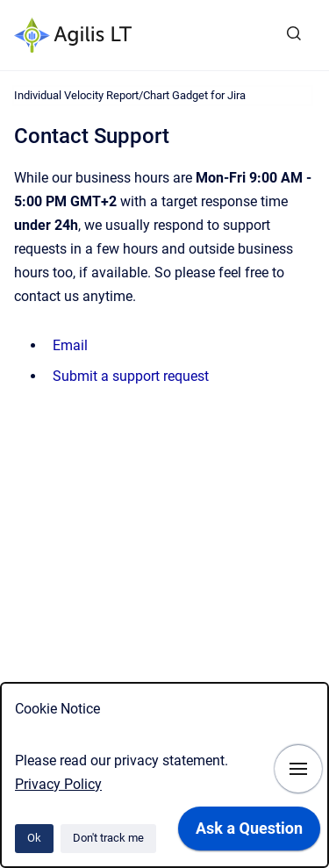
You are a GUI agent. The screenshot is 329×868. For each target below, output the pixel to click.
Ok (34, 838)
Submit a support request (131, 376)
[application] (249, 833)
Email (70, 345)
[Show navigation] (298, 769)
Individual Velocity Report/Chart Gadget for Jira (130, 95)
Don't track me (108, 838)
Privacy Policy (58, 784)
